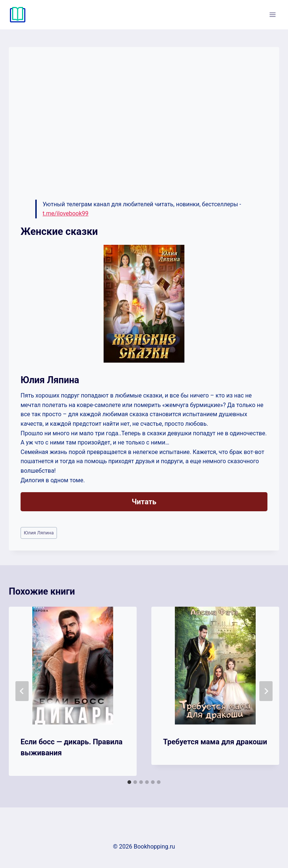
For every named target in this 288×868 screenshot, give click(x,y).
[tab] (129, 782)
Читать (144, 502)
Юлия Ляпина (39, 533)
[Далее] (266, 691)
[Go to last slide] (22, 691)
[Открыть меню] (272, 14)
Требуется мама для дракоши (215, 742)
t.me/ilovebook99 (66, 213)
